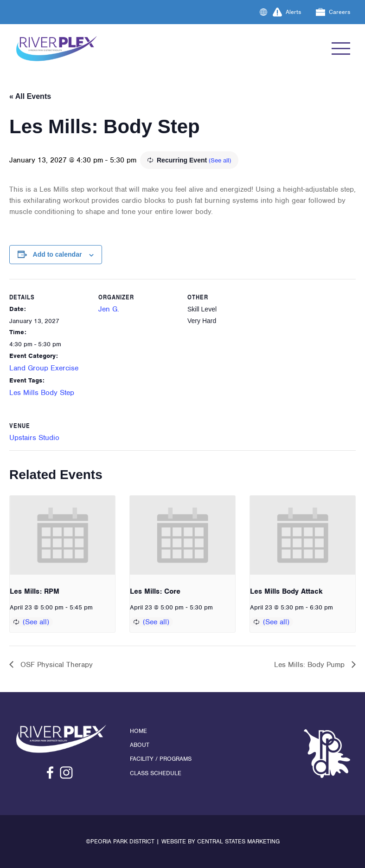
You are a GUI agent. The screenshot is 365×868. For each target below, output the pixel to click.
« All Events (30, 96)
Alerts (287, 12)
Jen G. (109, 309)
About (140, 745)
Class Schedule (156, 773)
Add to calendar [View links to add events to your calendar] (58, 254)
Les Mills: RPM (35, 591)
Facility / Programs (161, 759)
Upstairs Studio (34, 438)
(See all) (220, 160)
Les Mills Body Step (42, 393)
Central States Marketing (238, 841)
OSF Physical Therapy (55, 665)
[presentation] (62, 535)
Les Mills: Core (155, 591)
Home (138, 731)
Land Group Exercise (44, 368)
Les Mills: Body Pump (311, 665)
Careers (333, 12)
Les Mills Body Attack (286, 591)
